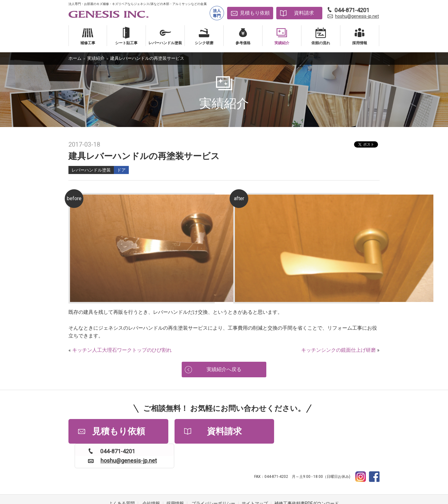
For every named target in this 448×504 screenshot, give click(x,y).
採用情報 (175, 479)
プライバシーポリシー (213, 479)
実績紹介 (96, 58)
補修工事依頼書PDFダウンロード (307, 479)
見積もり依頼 (255, 13)
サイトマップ (255, 479)
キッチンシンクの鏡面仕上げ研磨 (338, 350)
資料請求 (304, 13)
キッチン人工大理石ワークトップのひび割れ (122, 350)
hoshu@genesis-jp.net (357, 16)
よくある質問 (122, 479)
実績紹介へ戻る (224, 369)
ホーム (75, 58)
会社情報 (151, 479)
